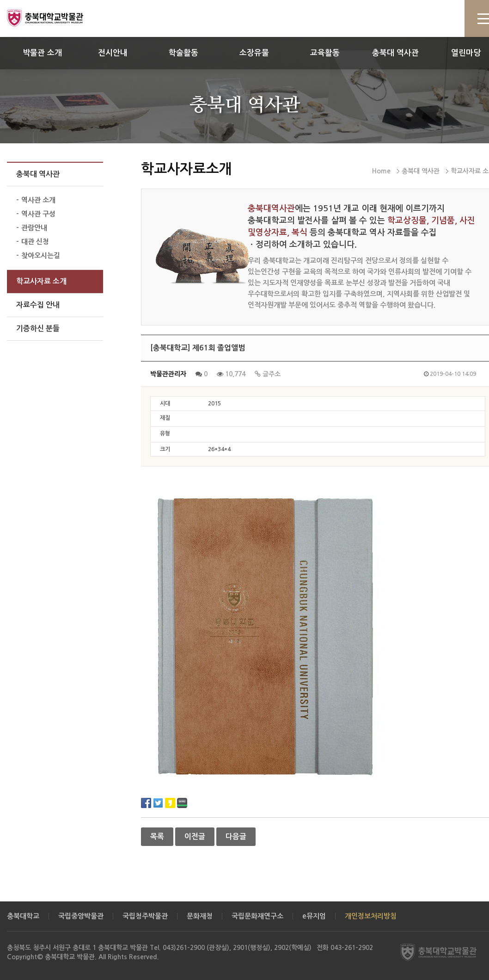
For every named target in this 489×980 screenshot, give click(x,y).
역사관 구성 (38, 214)
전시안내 (113, 53)
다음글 (236, 836)
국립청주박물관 (145, 916)
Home (381, 171)
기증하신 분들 (38, 328)
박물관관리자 (168, 374)
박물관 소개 (42, 53)
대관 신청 (35, 242)
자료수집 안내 (38, 305)
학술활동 (183, 53)
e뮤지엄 (314, 916)
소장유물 (254, 53)
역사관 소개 (38, 200)
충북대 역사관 (395, 53)
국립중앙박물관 (81, 916)
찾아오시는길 (41, 255)
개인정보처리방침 (371, 916)
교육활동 (325, 53)
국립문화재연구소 (257, 916)
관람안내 (34, 228)
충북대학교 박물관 (55, 18)
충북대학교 (23, 916)
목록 (157, 836)
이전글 (195, 836)
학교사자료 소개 (41, 281)
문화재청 (200, 916)
